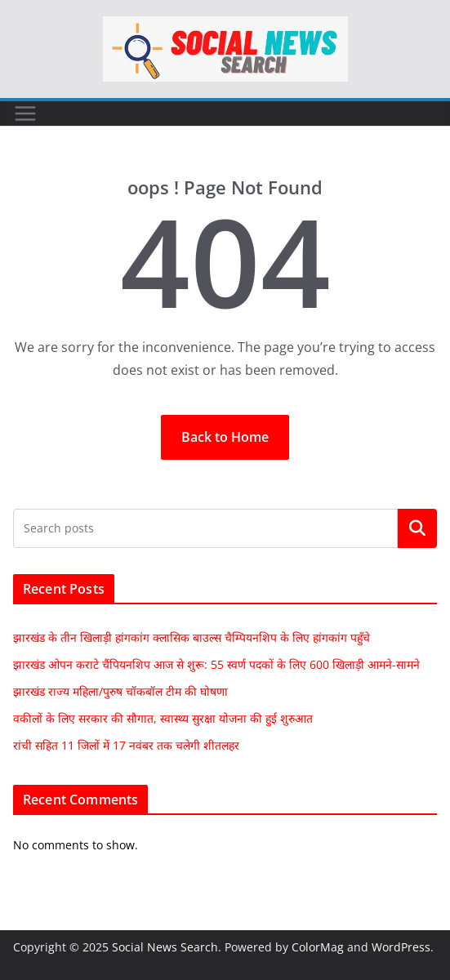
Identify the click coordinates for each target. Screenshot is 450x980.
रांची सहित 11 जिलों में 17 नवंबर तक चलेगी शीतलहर (126, 745)
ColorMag (318, 947)
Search (417, 528)
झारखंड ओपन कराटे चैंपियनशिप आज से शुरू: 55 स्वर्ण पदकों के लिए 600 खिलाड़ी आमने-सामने (216, 664)
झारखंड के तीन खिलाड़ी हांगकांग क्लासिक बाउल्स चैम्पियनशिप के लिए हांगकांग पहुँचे (192, 637)
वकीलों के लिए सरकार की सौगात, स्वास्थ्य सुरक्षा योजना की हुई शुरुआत (163, 718)
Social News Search (165, 947)
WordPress (401, 947)
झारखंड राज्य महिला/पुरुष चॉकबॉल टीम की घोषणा (120, 691)
